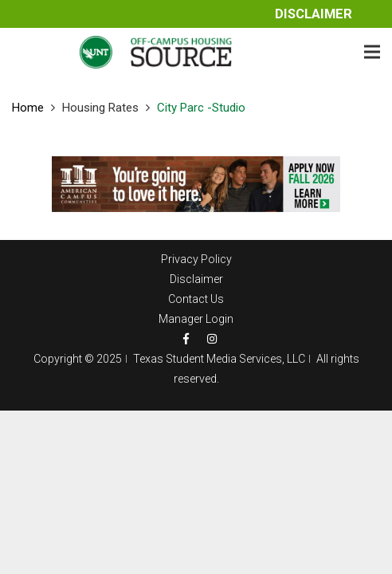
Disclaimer (314, 14)
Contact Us (196, 299)
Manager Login (196, 319)
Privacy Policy (196, 259)
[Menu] (372, 52)
